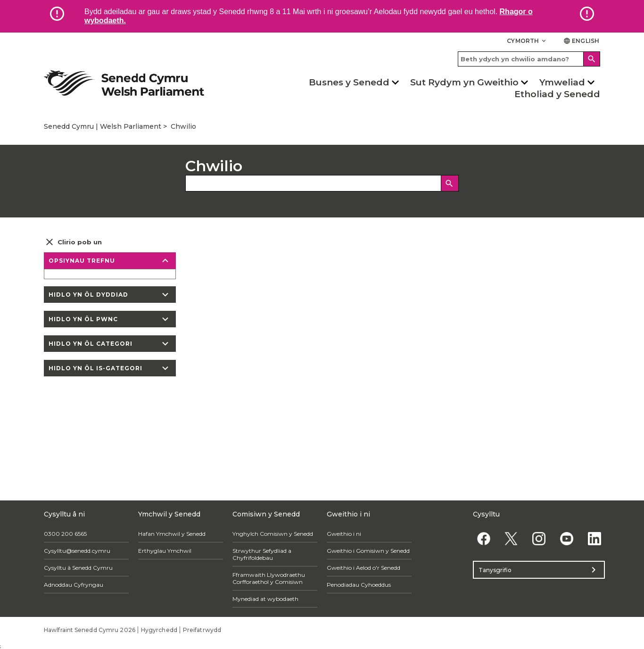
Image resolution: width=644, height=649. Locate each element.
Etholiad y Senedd (557, 94)
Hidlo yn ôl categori (110, 344)
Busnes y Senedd (349, 82)
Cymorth (527, 41)
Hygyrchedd (159, 630)
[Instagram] (539, 538)
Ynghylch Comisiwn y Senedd (273, 534)
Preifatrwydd (202, 630)
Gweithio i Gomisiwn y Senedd (368, 551)
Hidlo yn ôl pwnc (110, 319)
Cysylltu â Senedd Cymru (78, 568)
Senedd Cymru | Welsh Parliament (103, 126)
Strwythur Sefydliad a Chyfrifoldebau (262, 554)
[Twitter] (511, 538)
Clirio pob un (73, 242)
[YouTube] (566, 538)
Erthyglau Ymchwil (165, 551)
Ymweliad (562, 82)
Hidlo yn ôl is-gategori (110, 368)
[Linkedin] (594, 538)
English (581, 41)
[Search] (592, 59)
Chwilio (183, 126)
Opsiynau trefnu (110, 261)
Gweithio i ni (344, 534)
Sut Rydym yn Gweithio (464, 82)
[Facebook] (483, 538)
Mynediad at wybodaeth (265, 599)
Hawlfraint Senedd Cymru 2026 (90, 630)
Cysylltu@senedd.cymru (77, 551)
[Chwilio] (450, 183)
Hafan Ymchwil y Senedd (172, 534)
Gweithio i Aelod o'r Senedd (363, 568)
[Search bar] (529, 59)
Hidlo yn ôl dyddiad (110, 295)
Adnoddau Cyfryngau (74, 585)
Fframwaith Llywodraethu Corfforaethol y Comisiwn (269, 578)
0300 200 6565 (65, 534)
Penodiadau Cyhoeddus (359, 585)
